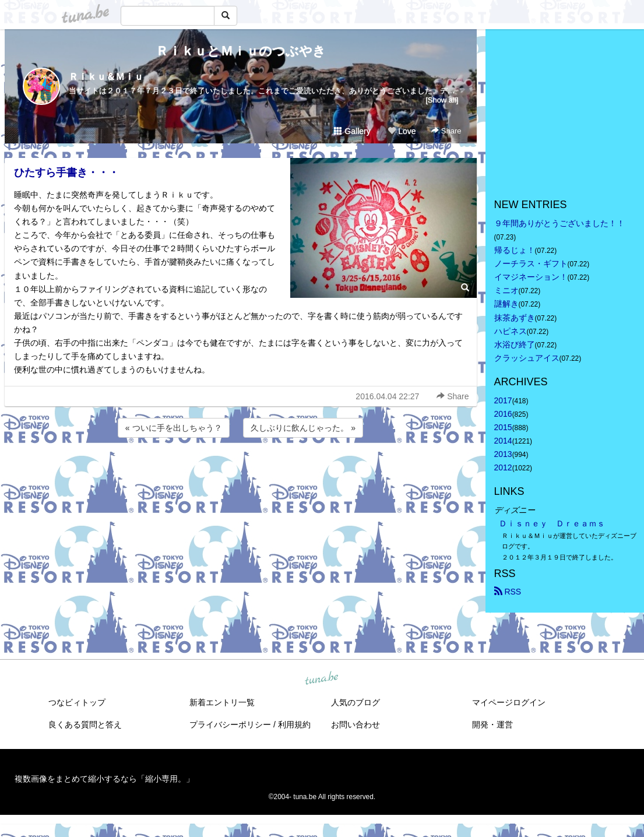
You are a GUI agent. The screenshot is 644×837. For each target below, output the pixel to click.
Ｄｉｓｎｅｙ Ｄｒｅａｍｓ (552, 523)
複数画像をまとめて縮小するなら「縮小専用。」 (104, 779)
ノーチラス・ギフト (531, 263)
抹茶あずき (515, 318)
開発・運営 (492, 725)
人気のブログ (356, 702)
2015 (503, 427)
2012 (503, 467)
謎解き (506, 304)
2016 (503, 414)
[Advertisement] (241, 472)
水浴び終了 (515, 344)
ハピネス (511, 331)
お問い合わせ (356, 725)
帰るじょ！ (515, 250)
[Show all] (442, 100)
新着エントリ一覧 (222, 702)
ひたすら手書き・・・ (66, 173)
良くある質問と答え (85, 725)
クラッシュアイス (527, 358)
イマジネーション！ (531, 277)
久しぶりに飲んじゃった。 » (303, 428)
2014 (503, 441)
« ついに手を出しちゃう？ (174, 428)
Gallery (352, 131)
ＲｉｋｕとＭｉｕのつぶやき (241, 51)
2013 (503, 454)
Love (402, 131)
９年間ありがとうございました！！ (559, 223)
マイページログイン (509, 702)
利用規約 (294, 725)
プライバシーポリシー (230, 725)
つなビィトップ (77, 702)
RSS (508, 592)
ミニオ (506, 290)
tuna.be (322, 678)
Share (446, 131)
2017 (503, 400)
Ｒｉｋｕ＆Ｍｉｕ (106, 77)
